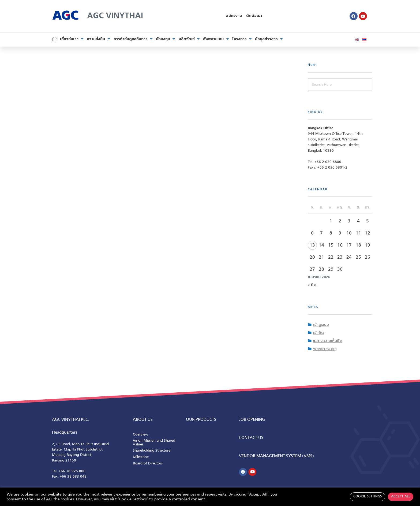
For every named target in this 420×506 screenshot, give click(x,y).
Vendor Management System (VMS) (276, 456)
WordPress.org (325, 349)
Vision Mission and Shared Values (154, 443)
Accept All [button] (401, 497)
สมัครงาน (234, 16)
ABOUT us (143, 420)
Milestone (141, 457)
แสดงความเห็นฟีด (328, 341)
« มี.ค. (313, 285)
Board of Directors (148, 464)
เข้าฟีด (318, 333)
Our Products (201, 420)
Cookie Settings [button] (367, 497)
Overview (140, 435)
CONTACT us (251, 438)
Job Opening (252, 420)
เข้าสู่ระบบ (321, 325)
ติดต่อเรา (254, 16)
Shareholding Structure (152, 451)
